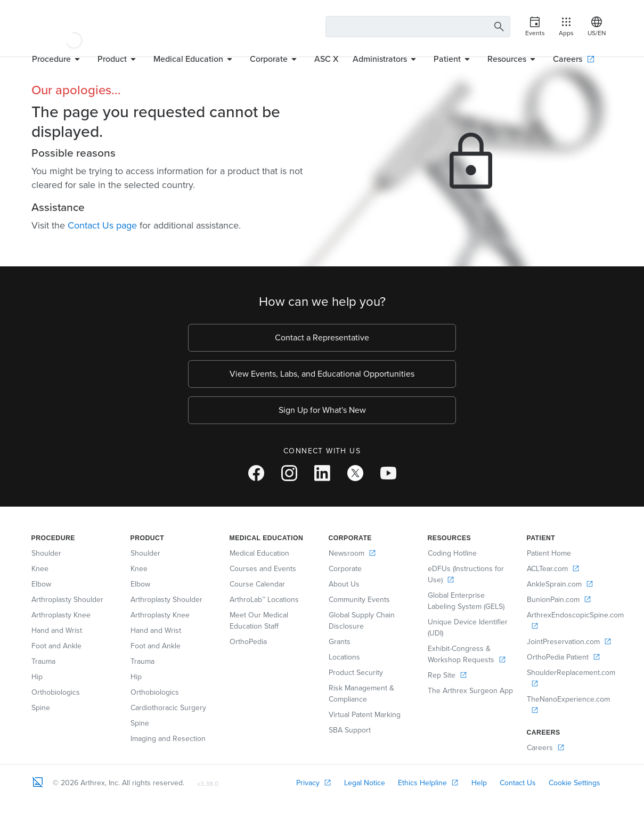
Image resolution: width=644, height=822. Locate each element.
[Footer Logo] (38, 782)
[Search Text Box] (418, 27)
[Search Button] (498, 27)
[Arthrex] (74, 27)
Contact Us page (102, 225)
